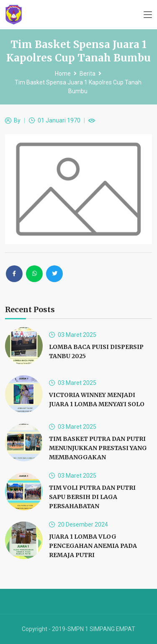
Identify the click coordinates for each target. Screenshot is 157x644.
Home (63, 74)
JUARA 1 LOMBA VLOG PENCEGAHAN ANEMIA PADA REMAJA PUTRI (93, 546)
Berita (88, 74)
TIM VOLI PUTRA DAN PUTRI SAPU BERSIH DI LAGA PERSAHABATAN (92, 497)
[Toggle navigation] (148, 15)
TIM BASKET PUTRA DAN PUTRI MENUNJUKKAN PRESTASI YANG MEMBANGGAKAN (98, 448)
